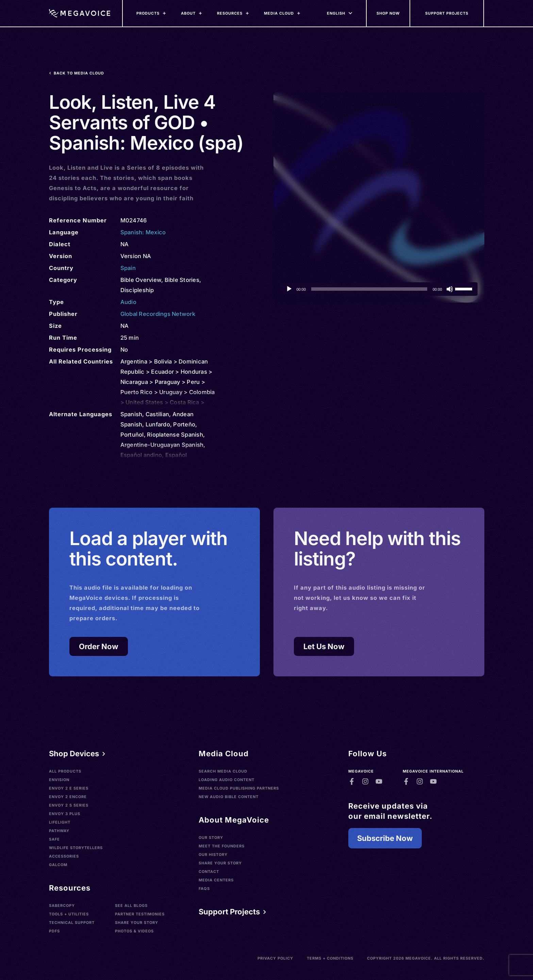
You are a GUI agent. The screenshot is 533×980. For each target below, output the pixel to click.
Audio (128, 302)
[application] (379, 289)
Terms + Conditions (330, 958)
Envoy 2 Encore (68, 797)
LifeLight (60, 822)
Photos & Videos (134, 931)
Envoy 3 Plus (65, 814)
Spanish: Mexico (143, 232)
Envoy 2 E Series (69, 788)
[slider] (369, 289)
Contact (209, 872)
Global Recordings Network (158, 314)
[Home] (80, 13)
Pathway (59, 831)
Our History (213, 855)
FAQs (204, 889)
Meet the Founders (222, 846)
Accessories (64, 856)
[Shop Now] (388, 13)
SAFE (54, 839)
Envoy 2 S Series (69, 805)
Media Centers (216, 880)
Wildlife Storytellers (76, 848)
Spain (128, 268)
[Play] (289, 289)
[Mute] (450, 289)
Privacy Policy (275, 958)
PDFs (54, 931)
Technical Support (72, 923)
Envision (59, 780)
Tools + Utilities (69, 914)
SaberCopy (62, 906)
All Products (65, 771)
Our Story (211, 838)
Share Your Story (137, 923)
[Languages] (336, 13)
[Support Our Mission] (447, 13)
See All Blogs (131, 906)
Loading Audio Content (227, 780)
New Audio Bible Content (229, 797)
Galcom (58, 865)
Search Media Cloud (223, 771)
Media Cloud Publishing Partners (239, 788)
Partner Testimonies (140, 914)
